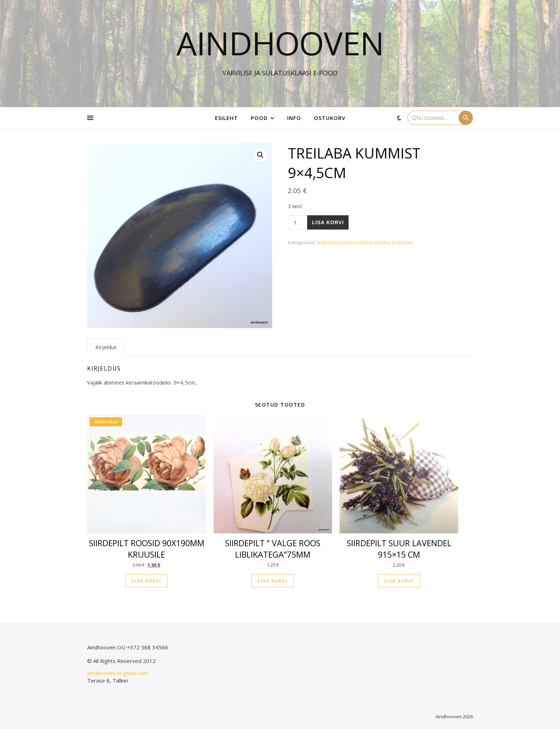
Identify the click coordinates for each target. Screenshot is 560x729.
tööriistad (402, 242)
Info (294, 118)
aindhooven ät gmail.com (117, 673)
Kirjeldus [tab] (106, 347)
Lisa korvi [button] (147, 581)
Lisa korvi (328, 222)
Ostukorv (330, 118)
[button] (260, 155)
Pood (259, 118)
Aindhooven (280, 43)
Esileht (226, 118)
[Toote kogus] (297, 223)
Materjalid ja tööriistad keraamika (353, 242)
